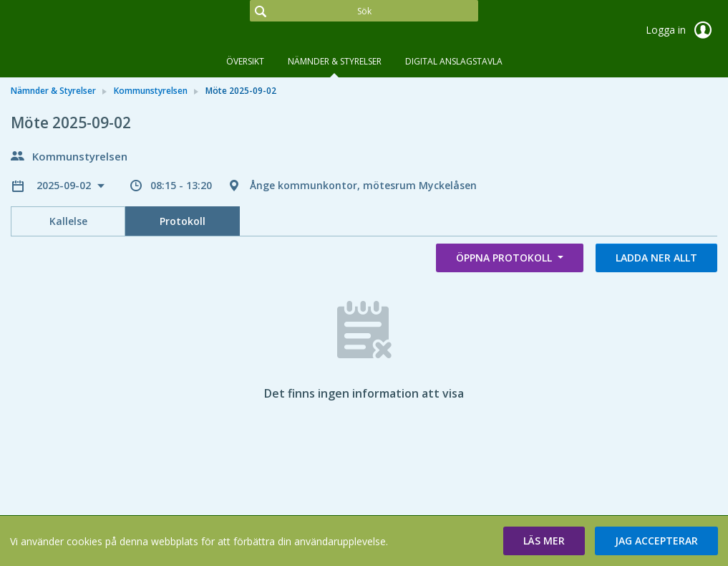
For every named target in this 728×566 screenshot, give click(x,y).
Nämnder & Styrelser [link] (53, 91)
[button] (544, 541)
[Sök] (364, 11)
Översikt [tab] (245, 61)
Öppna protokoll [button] (505, 258)
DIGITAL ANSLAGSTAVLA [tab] (454, 61)
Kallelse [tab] (68, 221)
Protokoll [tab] (183, 221)
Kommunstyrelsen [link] (151, 91)
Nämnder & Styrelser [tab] (335, 61)
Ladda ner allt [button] (656, 258)
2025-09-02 (65, 185)
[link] (82, 32)
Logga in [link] (681, 30)
